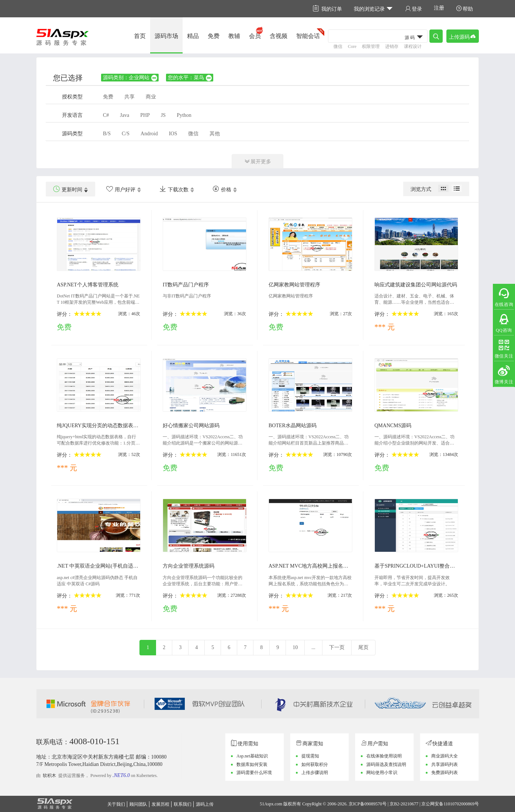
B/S (107, 134)
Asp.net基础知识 (252, 756)
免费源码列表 (445, 773)
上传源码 (463, 36)
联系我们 (183, 804)
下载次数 (174, 189)
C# (106, 115)
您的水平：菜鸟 (190, 78)
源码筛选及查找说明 (386, 764)
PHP (145, 115)
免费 (214, 36)
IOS (173, 134)
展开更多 (257, 161)
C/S (126, 134)
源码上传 (205, 804)
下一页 (337, 647)
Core (352, 46)
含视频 (279, 36)
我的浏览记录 (374, 9)
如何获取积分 (315, 764)
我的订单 (327, 9)
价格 (222, 189)
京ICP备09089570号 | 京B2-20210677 (383, 804)
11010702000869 (459, 804)
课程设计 (413, 46)
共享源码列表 (445, 764)
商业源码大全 (445, 756)
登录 (414, 9)
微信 (338, 46)
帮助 (464, 9)
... (313, 647)
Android (149, 134)
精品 (193, 36)
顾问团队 (138, 804)
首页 (140, 36)
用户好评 (121, 189)
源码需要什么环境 (254, 773)
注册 (439, 8)
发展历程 (160, 804)
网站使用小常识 (382, 773)
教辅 (234, 36)
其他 (215, 134)
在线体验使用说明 (384, 756)
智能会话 (308, 36)
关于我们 (116, 804)
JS (163, 115)
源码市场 (166, 36)
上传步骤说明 (315, 773)
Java (125, 115)
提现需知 (310, 756)
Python (184, 115)
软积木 (49, 776)
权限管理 (371, 46)
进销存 (392, 46)
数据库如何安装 (252, 764)
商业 (151, 97)
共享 (129, 97)
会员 (255, 36)
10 (295, 647)
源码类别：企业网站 (130, 78)
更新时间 (68, 189)
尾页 (363, 647)
